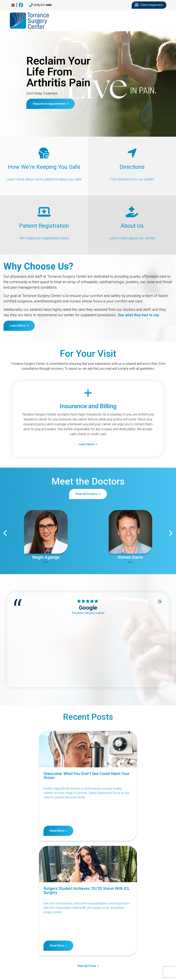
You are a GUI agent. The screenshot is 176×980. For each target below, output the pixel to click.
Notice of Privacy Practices (87, 941)
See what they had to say (138, 315)
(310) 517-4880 (40, 5)
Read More (22, 831)
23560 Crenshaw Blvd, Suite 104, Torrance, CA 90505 (27, 964)
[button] (13, 5)
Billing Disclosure (91, 946)
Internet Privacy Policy (155, 941)
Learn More (18, 326)
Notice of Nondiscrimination (46, 941)
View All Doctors (86, 494)
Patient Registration (149, 5)
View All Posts (87, 850)
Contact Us (14, 941)
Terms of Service (123, 941)
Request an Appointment (49, 104)
